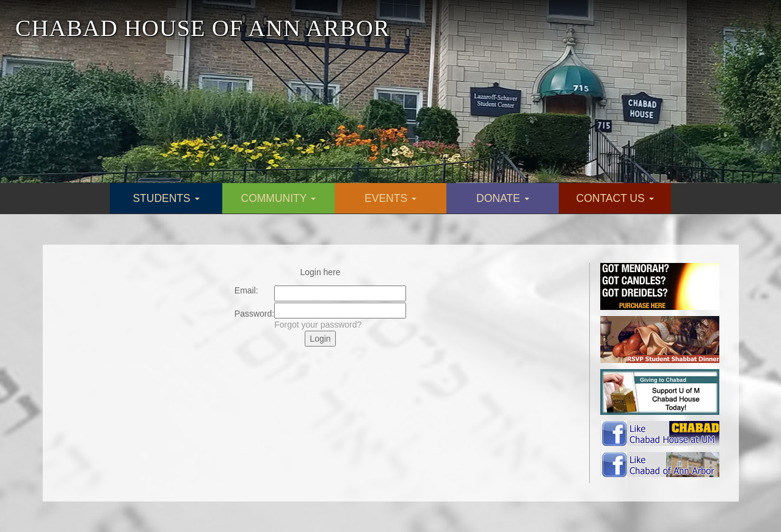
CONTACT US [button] (615, 198)
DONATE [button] (503, 198)
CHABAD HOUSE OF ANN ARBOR (202, 28)
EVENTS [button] (390, 198)
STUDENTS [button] (166, 198)
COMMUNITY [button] (278, 198)
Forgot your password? (318, 325)
